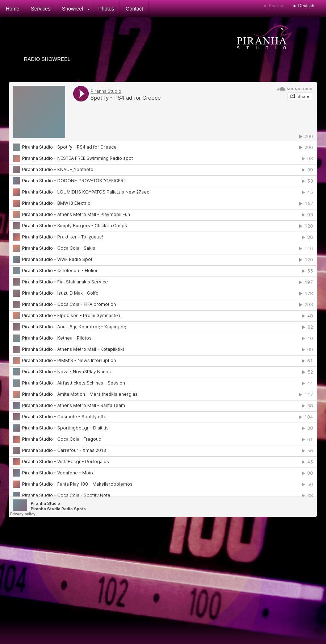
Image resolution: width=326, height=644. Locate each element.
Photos (106, 9)
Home (12, 9)
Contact (134, 9)
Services (41, 9)
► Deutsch (303, 6)
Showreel (72, 9)
